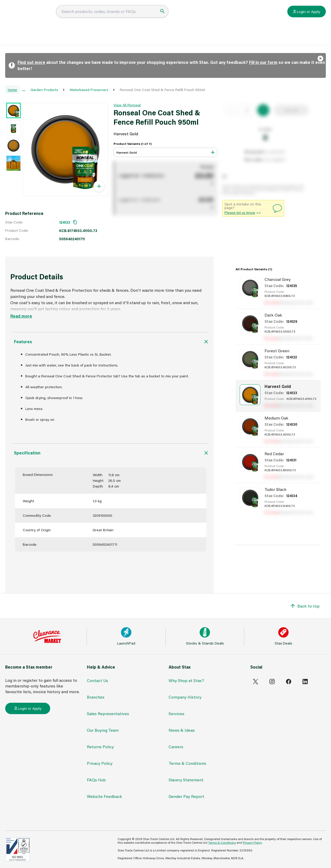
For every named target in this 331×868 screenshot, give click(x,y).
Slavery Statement (186, 780)
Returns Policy (100, 747)
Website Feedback (104, 796)
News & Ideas (185, 35)
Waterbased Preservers (89, 90)
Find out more (31, 62)
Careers (176, 747)
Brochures (214, 35)
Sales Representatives (108, 713)
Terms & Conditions (187, 763)
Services (176, 713)
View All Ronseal (127, 105)
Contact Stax (243, 35)
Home (12, 90)
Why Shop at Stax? (186, 680)
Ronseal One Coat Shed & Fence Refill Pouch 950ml (162, 90)
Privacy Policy (100, 763)
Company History (185, 697)
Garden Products (44, 90)
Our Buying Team (103, 730)
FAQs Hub (156, 35)
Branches (96, 697)
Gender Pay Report (186, 796)
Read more (21, 316)
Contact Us (97, 680)
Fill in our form (263, 62)
